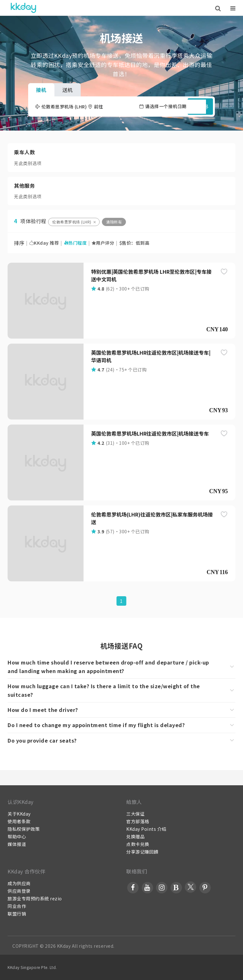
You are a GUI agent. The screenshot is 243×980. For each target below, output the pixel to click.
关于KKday (19, 814)
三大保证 (135, 814)
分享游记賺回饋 (142, 852)
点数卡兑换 (138, 844)
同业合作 (17, 906)
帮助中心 (17, 836)
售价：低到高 (134, 243)
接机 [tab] (41, 90)
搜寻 (200, 107)
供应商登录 (19, 891)
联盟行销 (17, 914)
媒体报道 (17, 844)
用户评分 (103, 243)
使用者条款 (19, 821)
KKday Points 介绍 (146, 829)
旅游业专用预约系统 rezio (35, 898)
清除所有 (114, 222)
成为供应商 (19, 883)
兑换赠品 (135, 836)
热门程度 (75, 243)
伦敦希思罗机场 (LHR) (72, 222)
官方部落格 (138, 821)
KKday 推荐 (44, 243)
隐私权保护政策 (24, 829)
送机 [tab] (68, 90)
